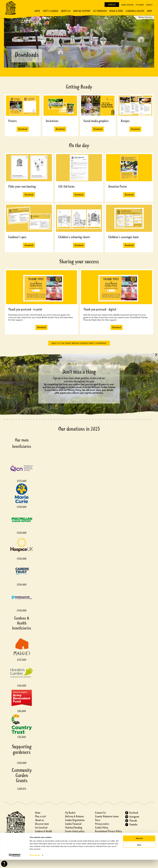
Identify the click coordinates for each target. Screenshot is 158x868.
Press (98, 820)
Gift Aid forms (66, 186)
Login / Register (127, 5)
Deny (139, 853)
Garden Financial (73, 824)
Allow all (139, 847)
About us (39, 820)
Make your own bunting (22, 186)
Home (37, 11)
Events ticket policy (75, 831)
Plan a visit (40, 816)
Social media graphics (96, 121)
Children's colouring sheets (74, 237)
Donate (112, 5)
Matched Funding (74, 828)
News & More (116, 11)
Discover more (42, 824)
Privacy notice (102, 824)
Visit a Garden (50, 11)
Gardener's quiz (17, 237)
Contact (149, 5)
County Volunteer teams (107, 816)
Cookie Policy (102, 828)
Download (23, 129)
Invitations (52, 121)
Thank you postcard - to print (25, 309)
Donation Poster (118, 186)
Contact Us (100, 813)
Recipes (125, 121)
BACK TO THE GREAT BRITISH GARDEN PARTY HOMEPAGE (79, 343)
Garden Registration (75, 820)
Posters (13, 121)
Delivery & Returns (74, 816)
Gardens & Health (135, 11)
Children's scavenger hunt (123, 237)
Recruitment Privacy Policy (108, 831)
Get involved (100, 11)
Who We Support (82, 11)
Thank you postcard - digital (100, 309)
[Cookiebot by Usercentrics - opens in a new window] (15, 864)
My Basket (140, 5)
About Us (66, 11)
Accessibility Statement (107, 835)
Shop (149, 11)
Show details (35, 864)
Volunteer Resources (145, 17)
